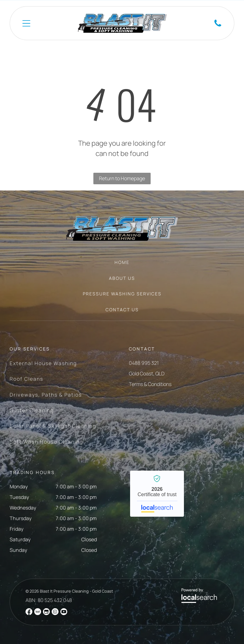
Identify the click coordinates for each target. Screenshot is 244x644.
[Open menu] (26, 23)
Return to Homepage (122, 178)
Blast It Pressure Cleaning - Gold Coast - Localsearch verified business (157, 494)
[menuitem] (122, 265)
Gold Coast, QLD (147, 374)
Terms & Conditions (150, 384)
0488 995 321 (144, 363)
